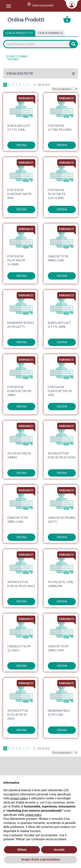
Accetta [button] (59, 850)
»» (28, 85)
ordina (21, 145)
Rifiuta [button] (22, 850)
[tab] (50, 33)
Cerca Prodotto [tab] (19, 33)
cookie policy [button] (33, 815)
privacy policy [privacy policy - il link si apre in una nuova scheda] (19, 798)
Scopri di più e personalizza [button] (40, 859)
